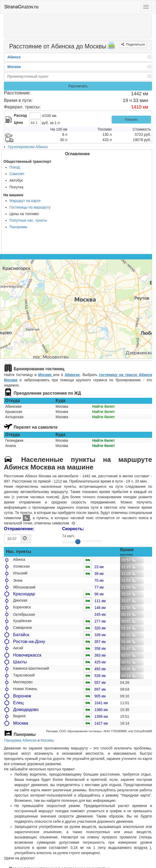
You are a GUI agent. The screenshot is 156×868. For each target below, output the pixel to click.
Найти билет (104, 406)
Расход (20, 115)
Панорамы (18, 227)
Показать (131, 120)
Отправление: (19, 529)
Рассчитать (78, 86)
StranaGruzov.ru (21, 7)
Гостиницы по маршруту (30, 207)
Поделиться (135, 44)
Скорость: (73, 529)
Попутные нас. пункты (28, 220)
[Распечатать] (111, 47)
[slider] (78, 542)
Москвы (47, 740)
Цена (18, 122)
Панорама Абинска (20, 740)
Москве (45, 375)
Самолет (17, 174)
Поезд (15, 167)
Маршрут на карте (25, 201)
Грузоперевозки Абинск (28, 147)
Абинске (72, 375)
